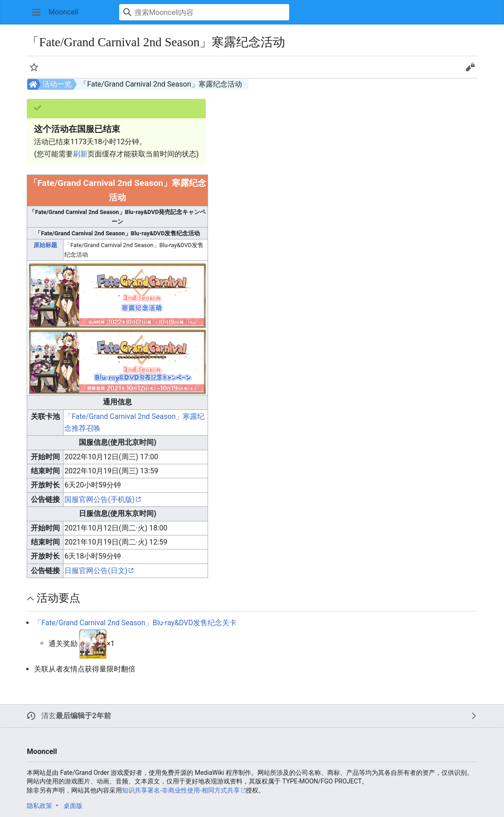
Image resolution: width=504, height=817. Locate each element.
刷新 (80, 154)
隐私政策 (39, 806)
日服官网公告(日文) (96, 571)
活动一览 (57, 84)
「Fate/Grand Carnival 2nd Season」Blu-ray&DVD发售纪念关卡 (135, 623)
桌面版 (73, 806)
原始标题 (45, 245)
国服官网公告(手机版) (99, 499)
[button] (36, 12)
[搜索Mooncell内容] (204, 12)
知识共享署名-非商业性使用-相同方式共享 (181, 790)
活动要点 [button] (58, 598)
